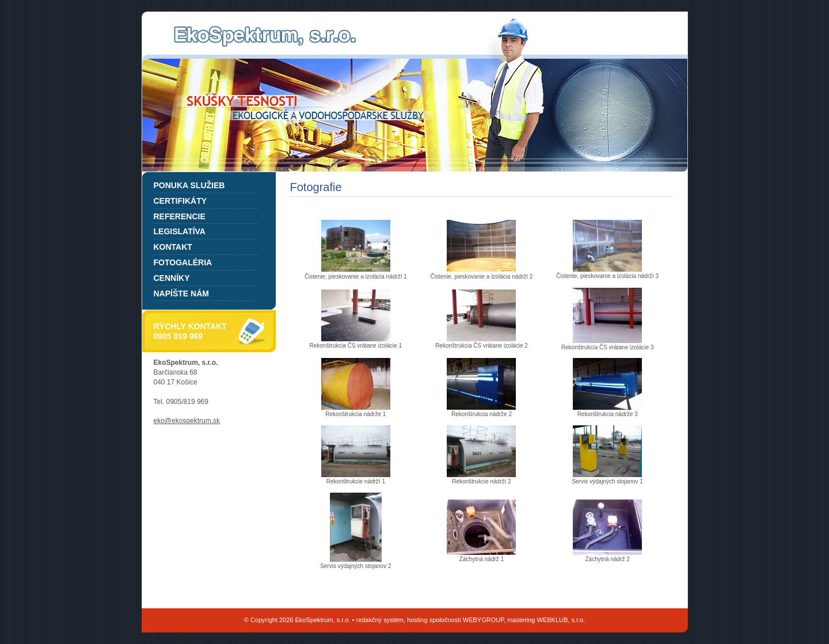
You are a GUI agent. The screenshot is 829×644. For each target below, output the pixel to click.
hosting (417, 620)
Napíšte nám (181, 294)
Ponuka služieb (189, 185)
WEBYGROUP (483, 620)
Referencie (180, 216)
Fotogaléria (183, 262)
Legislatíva (180, 231)
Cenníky (172, 278)
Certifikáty (180, 201)
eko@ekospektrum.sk (187, 421)
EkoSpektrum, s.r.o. (265, 36)
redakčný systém (380, 620)
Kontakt (173, 247)
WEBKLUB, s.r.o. (561, 620)
